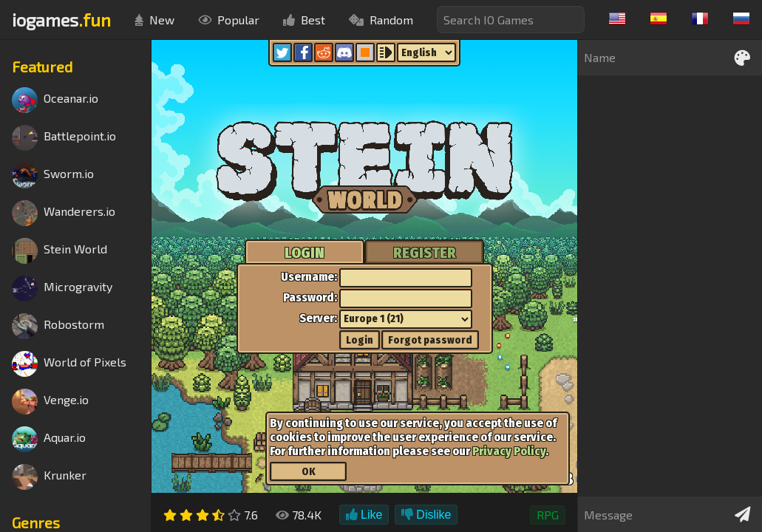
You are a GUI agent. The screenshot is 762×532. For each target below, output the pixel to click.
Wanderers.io (64, 213)
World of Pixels (69, 364)
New (154, 20)
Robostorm (58, 326)
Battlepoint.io (64, 138)
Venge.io (50, 402)
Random (381, 20)
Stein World (59, 251)
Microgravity (62, 289)
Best (304, 20)
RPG (548, 515)
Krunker (49, 477)
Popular (229, 20)
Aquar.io (49, 439)
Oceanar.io (55, 100)
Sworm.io (53, 175)
